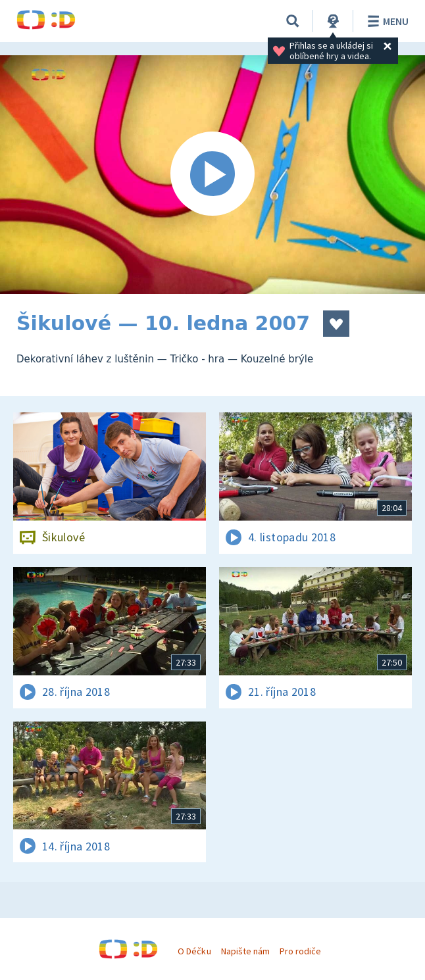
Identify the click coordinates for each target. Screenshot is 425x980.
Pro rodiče (300, 951)
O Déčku (194, 951)
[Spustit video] (213, 175)
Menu (386, 21)
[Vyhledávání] (293, 21)
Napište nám (245, 951)
